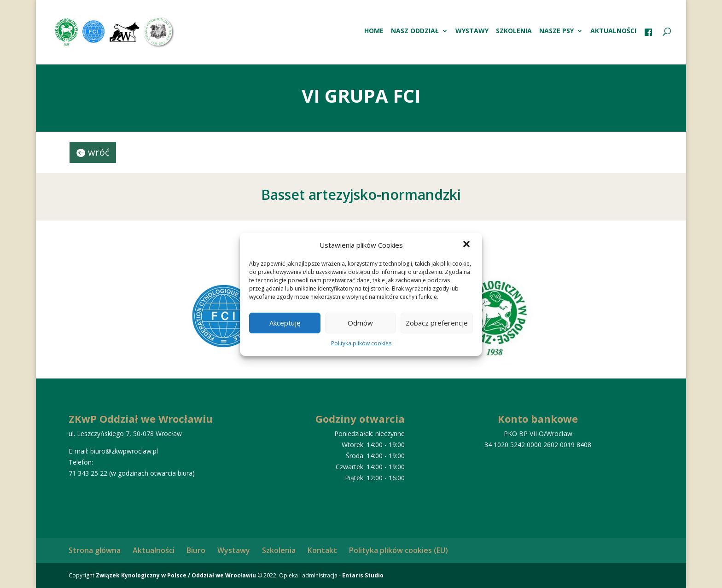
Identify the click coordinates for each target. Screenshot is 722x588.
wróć (99, 152)
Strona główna (95, 550)
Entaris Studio (363, 575)
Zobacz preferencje (437, 323)
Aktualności (613, 31)
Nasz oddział (415, 31)
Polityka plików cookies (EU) (399, 550)
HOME (374, 31)
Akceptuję (285, 323)
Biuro (196, 550)
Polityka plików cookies (361, 343)
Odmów (360, 323)
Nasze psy (556, 31)
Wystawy (472, 31)
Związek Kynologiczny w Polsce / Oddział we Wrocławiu (176, 575)
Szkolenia (514, 31)
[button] (467, 245)
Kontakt (322, 550)
